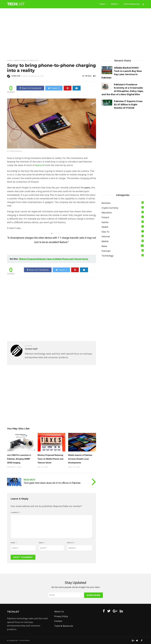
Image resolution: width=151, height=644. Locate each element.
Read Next (30, 480)
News (24, 60)
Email (42, 543)
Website (71, 543)
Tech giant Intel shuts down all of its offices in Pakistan (52, 483)
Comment (16, 512)
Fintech (105, 217)
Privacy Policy (61, 616)
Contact (58, 621)
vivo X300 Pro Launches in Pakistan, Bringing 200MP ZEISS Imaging (19, 459)
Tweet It (54, 88)
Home (10, 60)
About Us (59, 611)
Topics (102, 4)
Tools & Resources (131, 4)
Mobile (18, 60)
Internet (106, 236)
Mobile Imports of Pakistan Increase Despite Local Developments (80, 459)
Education (107, 213)
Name (14, 543)
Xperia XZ (40, 165)
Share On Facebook (30, 88)
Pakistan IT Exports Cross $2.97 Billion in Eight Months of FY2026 (128, 105)
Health (105, 227)
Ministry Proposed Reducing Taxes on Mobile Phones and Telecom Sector (50, 459)
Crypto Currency (110, 208)
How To (105, 232)
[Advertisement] (75, 34)
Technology (33, 60)
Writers (114, 4)
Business (106, 203)
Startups (106, 251)
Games (105, 222)
